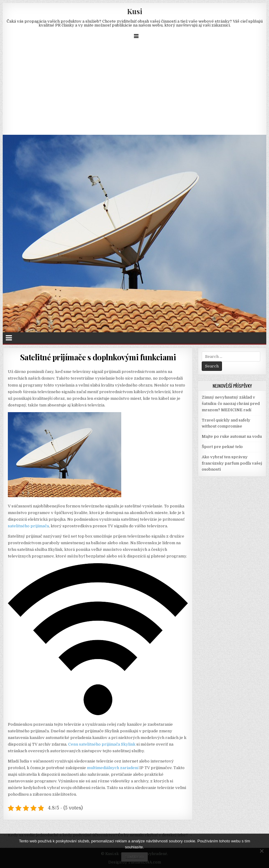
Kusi (135, 11)
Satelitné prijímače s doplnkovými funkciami (98, 357)
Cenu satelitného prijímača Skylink (102, 744)
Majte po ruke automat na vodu (232, 436)
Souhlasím (134, 857)
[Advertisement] (134, 90)
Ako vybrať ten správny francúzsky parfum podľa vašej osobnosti (232, 463)
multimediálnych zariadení (113, 768)
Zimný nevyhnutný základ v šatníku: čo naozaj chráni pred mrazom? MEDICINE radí (231, 404)
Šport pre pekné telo (222, 447)
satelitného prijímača (28, 526)
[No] (261, 851)
